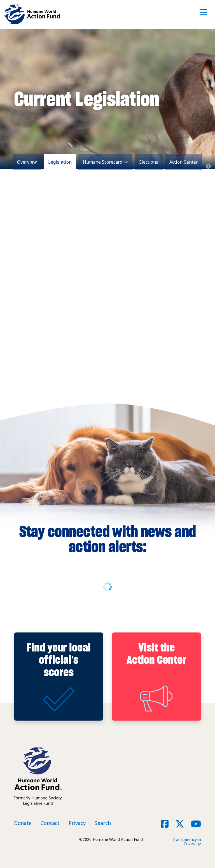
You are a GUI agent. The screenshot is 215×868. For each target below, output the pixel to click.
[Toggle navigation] (203, 14)
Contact (50, 823)
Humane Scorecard (103, 162)
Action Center (184, 162)
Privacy (77, 823)
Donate (23, 823)
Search (103, 823)
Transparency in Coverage (187, 841)
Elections (149, 162)
